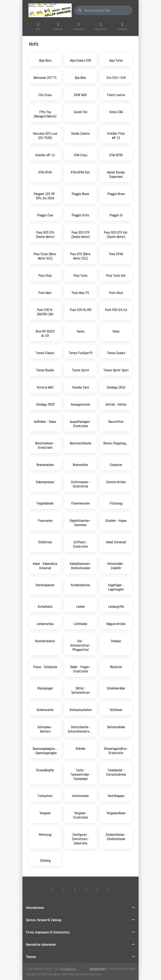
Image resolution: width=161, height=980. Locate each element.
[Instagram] (75, 889)
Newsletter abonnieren (41, 945)
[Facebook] (53, 889)
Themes (31, 957)
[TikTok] (86, 889)
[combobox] (103, 10)
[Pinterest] (108, 889)
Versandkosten (68, 969)
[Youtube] (97, 889)
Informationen (35, 908)
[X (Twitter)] (64, 889)
